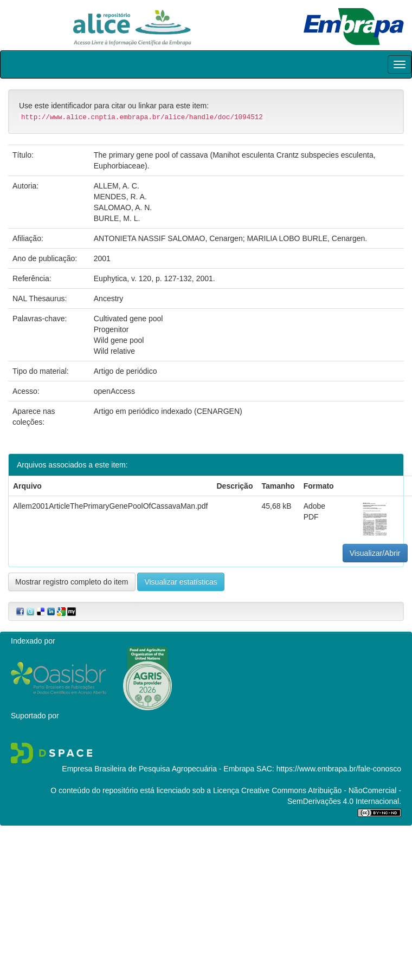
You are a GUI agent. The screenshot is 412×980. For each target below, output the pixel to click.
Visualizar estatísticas (181, 582)
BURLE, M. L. (117, 218)
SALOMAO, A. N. (123, 207)
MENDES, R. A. (120, 197)
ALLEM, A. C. (117, 186)
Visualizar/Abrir (375, 553)
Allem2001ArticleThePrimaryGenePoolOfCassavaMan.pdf (111, 506)
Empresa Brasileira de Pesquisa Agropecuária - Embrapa (158, 769)
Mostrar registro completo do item (72, 582)
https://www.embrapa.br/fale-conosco (339, 769)
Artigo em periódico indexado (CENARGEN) (168, 411)
